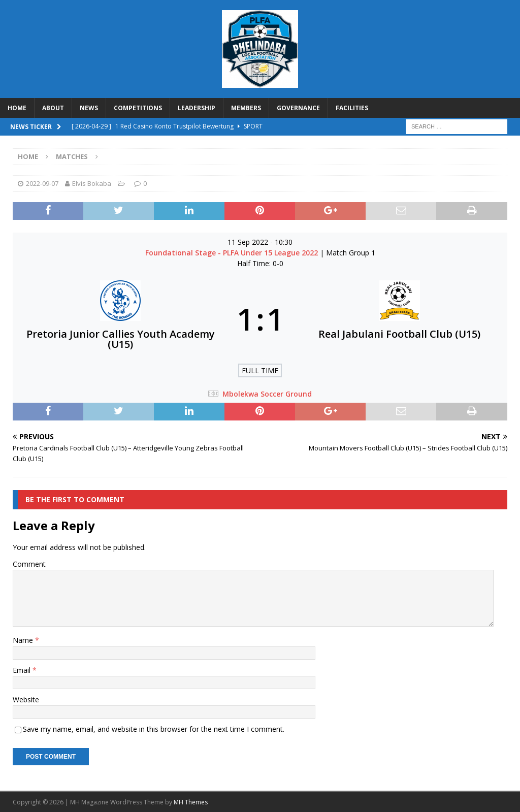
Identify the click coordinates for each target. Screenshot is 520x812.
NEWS (89, 108)
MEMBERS (246, 108)
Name (24, 640)
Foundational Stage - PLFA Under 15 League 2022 (233, 253)
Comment (29, 564)
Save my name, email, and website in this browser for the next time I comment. (154, 729)
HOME (17, 108)
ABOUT (53, 108)
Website (26, 700)
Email (23, 670)
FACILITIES (352, 108)
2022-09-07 (42, 183)
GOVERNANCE (298, 108)
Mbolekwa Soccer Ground (267, 394)
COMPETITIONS (138, 108)
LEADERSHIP (197, 108)
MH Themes (191, 802)
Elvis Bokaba (92, 183)
